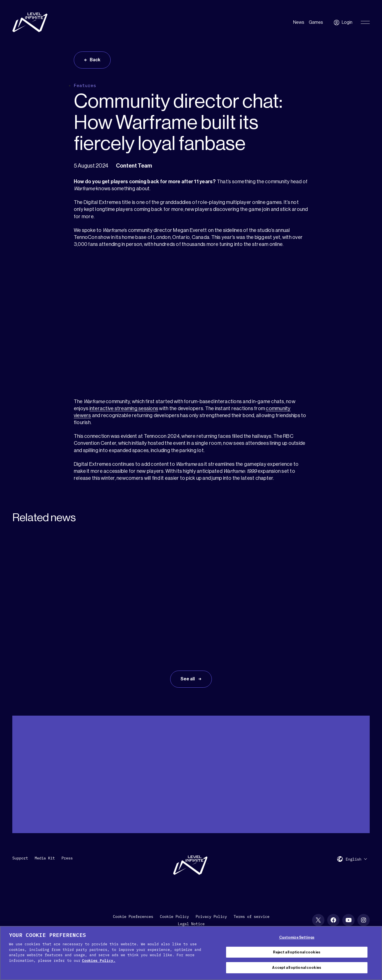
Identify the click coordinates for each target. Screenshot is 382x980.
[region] (191, 953)
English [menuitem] (353, 859)
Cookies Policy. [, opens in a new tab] (99, 961)
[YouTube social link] (348, 920)
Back (95, 60)
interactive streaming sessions (124, 408)
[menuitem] (356, 859)
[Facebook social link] (333, 920)
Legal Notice (191, 924)
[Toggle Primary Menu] (365, 22)
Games (316, 22)
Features (85, 85)
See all (188, 679)
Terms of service (251, 916)
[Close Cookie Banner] (373, 952)
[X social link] (318, 920)
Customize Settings (297, 937)
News (299, 22)
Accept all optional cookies (297, 968)
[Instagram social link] (364, 920)
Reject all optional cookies (297, 952)
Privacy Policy (211, 916)
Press (67, 858)
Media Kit (45, 858)
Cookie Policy (174, 916)
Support (20, 858)
